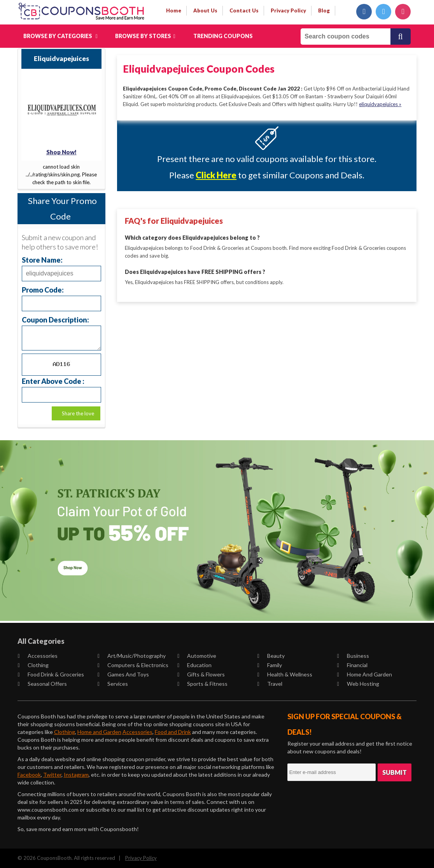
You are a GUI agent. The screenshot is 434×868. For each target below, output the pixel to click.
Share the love (78, 413)
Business (353, 656)
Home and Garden (365, 674)
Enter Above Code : (53, 381)
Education (194, 665)
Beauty (271, 656)
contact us (244, 10)
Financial (352, 665)
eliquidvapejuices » (380, 104)
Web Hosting (358, 684)
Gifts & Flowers (201, 674)
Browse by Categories (60, 36)
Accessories (38, 656)
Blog (324, 10)
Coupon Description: (55, 320)
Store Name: (42, 260)
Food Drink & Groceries (51, 674)
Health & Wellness (285, 674)
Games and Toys (123, 674)
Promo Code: (43, 290)
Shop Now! (61, 152)
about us (205, 10)
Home (174, 10)
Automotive (197, 656)
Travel (270, 684)
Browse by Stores (145, 36)
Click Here (216, 175)
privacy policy (288, 10)
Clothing (33, 665)
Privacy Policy (141, 858)
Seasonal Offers (42, 684)
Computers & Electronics (133, 665)
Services (113, 684)
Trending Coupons (223, 36)
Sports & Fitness (202, 684)
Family (270, 665)
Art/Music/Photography (132, 656)
